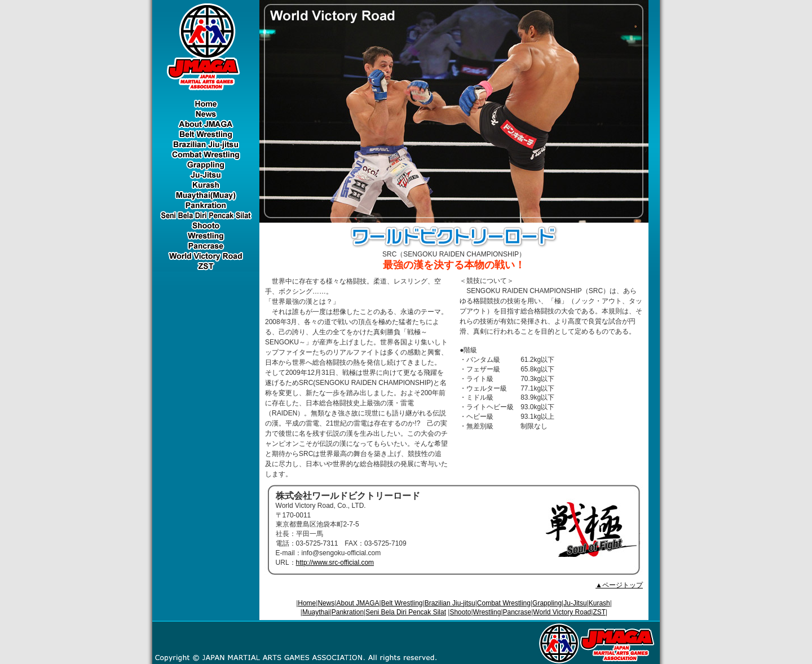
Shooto (460, 612)
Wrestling (487, 612)
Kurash (599, 603)
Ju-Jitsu (575, 603)
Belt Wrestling (402, 603)
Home (307, 603)
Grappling (547, 603)
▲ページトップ (619, 585)
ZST (599, 612)
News (326, 603)
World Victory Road (562, 612)
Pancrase (517, 612)
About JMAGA (358, 603)
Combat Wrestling (504, 603)
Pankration (348, 612)
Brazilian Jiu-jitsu (450, 603)
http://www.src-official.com (335, 563)
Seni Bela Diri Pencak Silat (406, 612)
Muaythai (316, 612)
